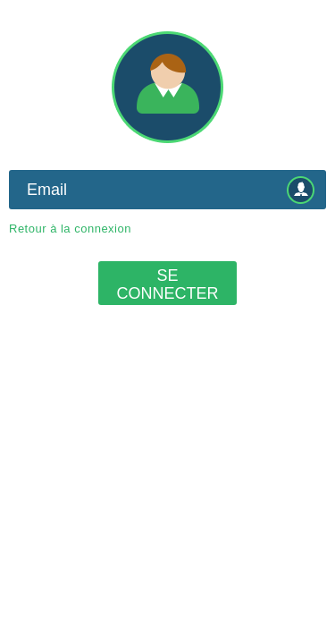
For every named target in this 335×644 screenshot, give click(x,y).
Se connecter (167, 284)
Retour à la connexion (70, 229)
